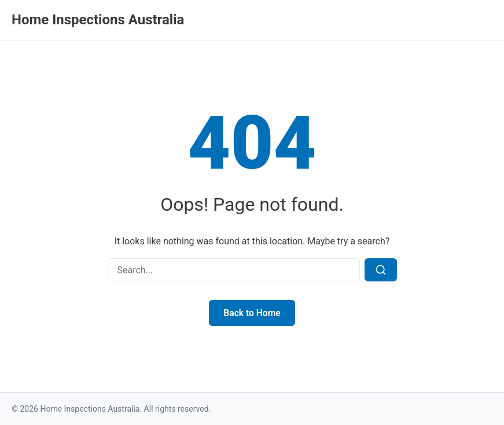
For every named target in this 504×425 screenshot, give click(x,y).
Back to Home (252, 313)
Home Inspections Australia (98, 20)
